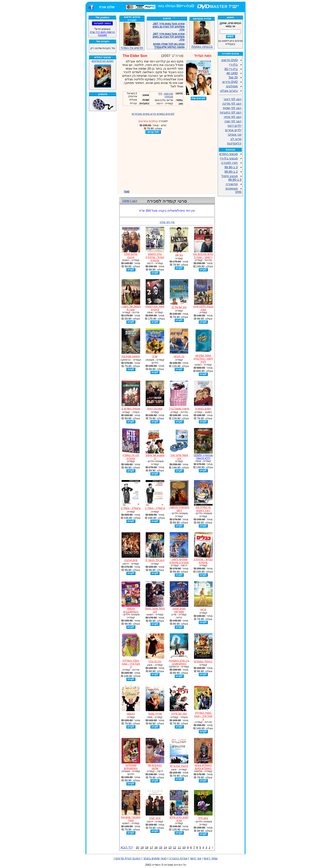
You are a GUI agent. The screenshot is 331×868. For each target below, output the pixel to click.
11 (179, 847)
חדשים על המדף (132, 36)
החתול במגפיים (203, 661)
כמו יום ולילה (179, 714)
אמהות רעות (155, 408)
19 (142, 847)
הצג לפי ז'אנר (232, 99)
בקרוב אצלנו (229, 91)
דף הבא (127, 847)
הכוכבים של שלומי (155, 767)
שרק (155, 356)
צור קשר (195, 858)
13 (170, 847)
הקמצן (131, 714)
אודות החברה (178, 858)
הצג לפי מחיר (233, 117)
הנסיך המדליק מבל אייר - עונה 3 (131, 664)
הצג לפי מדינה (232, 104)
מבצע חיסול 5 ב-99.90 (231, 178)
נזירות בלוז (155, 661)
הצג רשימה (130, 201)
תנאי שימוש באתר (155, 858)
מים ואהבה (131, 560)
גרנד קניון (155, 818)
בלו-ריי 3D (231, 69)
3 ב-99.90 (231, 167)
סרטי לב (236, 139)
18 (147, 847)
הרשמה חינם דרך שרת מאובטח (102, 34)
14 (165, 847)
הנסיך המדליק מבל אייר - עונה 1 (203, 716)
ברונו (203, 609)
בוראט (179, 255)
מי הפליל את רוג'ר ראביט (203, 509)
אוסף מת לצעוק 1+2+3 (155, 308)
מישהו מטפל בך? (179, 408)
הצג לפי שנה (233, 121)
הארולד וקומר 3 (155, 560)
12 (175, 847)
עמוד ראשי (211, 858)
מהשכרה (232, 184)
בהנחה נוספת (202, 45)
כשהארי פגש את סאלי (131, 819)
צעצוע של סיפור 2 (155, 457)
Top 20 (233, 77)
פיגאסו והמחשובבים (131, 610)
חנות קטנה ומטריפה (179, 610)
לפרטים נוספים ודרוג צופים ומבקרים (153, 114)
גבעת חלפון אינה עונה (203, 308)
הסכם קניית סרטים (103, 61)
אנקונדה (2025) (203, 457)
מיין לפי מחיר (167, 222)
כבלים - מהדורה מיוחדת (203, 561)
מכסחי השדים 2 (131, 408)
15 (161, 847)
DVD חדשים (230, 60)
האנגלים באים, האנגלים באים (203, 767)
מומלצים (232, 86)
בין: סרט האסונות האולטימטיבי (179, 662)
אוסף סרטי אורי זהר (179, 457)
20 (137, 847)
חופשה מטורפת (131, 356)
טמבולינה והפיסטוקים (131, 767)
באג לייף (203, 818)
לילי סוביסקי (166, 95)
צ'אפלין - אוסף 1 (155, 508)
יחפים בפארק (203, 408)
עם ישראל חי (179, 307)
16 (156, 847)
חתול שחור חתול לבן (155, 610)
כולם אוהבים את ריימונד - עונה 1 (203, 256)
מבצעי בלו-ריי (229, 158)
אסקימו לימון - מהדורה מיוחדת (179, 561)
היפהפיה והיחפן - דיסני (179, 509)
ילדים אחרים (233, 130)
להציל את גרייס (179, 766)
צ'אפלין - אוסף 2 (131, 508)
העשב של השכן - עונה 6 (131, 308)
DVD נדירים (230, 82)
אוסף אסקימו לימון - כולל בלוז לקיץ (203, 359)
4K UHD (232, 73)
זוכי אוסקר (234, 135)
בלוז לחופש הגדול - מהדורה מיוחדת (155, 257)
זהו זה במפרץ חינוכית (131, 457)
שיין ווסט (169, 94)
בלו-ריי (233, 65)
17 (151, 847)
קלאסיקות (234, 143)
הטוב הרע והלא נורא (179, 819)
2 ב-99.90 (231, 172)
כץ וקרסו (179, 356)
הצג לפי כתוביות (231, 112)
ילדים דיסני (234, 126)
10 (184, 847)
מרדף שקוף (155, 714)
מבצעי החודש (229, 154)
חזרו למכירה (229, 163)
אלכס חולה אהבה (131, 256)
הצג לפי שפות (232, 108)
